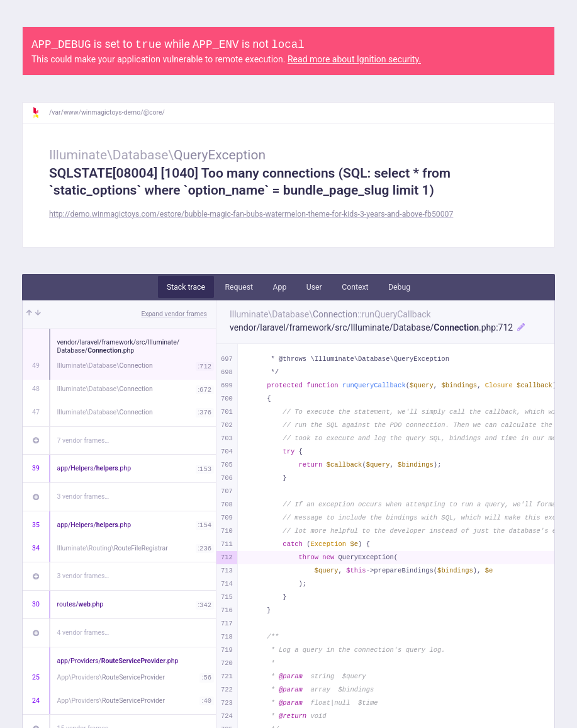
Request (239, 287)
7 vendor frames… (83, 441)
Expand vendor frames (174, 314)
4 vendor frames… (83, 633)
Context (355, 287)
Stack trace (186, 287)
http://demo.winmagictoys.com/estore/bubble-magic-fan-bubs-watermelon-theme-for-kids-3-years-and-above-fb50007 (251, 214)
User (314, 287)
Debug (399, 287)
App (280, 287)
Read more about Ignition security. (354, 59)
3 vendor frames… (83, 497)
